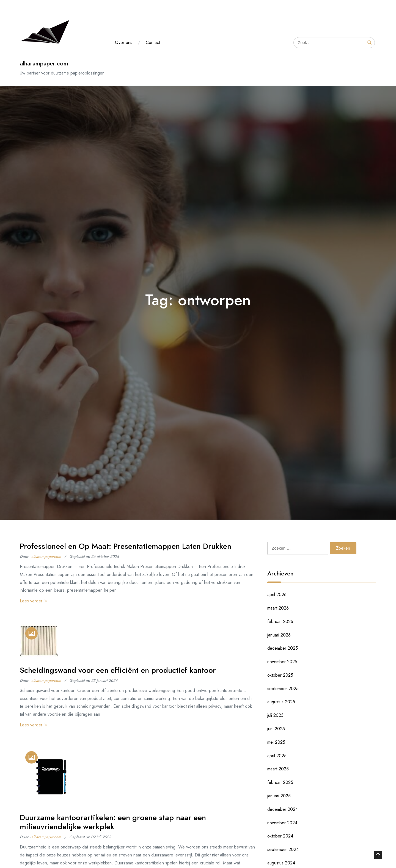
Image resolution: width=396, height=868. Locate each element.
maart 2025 (278, 769)
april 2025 (277, 756)
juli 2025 (275, 715)
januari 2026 (279, 635)
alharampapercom (46, 556)
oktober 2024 (280, 836)
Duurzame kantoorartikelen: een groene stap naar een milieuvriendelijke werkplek (113, 822)
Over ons (124, 42)
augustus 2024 (281, 863)
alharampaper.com (44, 63)
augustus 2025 (281, 702)
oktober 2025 (280, 675)
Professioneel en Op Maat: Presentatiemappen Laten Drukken (126, 546)
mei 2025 (276, 742)
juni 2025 (276, 729)
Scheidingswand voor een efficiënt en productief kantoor (118, 670)
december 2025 (283, 648)
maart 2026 (278, 608)
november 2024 (282, 823)
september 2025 (283, 689)
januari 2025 (279, 796)
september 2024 (283, 849)
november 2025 (282, 662)
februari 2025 (280, 782)
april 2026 (277, 595)
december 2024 (283, 809)
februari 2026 (280, 622)
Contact (153, 42)
